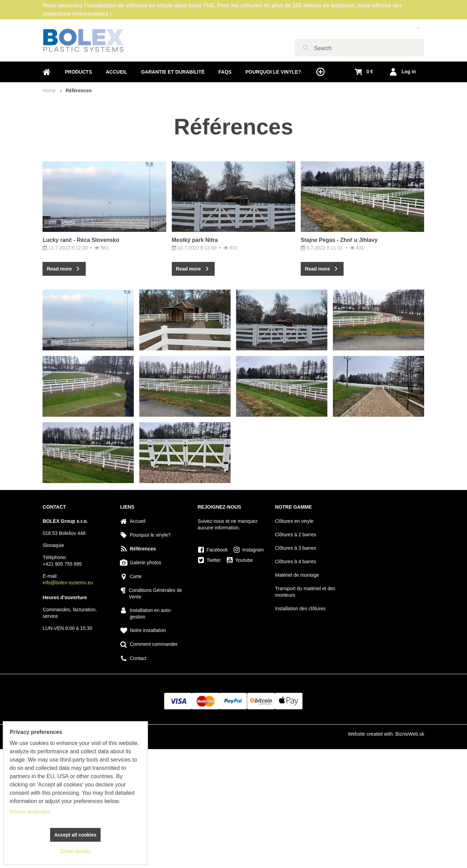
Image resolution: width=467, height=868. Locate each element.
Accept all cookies (75, 835)
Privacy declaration (30, 812)
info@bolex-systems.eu (68, 583)
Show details (76, 851)
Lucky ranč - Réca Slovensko (81, 240)
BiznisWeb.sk (410, 734)
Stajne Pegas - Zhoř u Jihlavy (339, 274)
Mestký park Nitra (195, 240)
